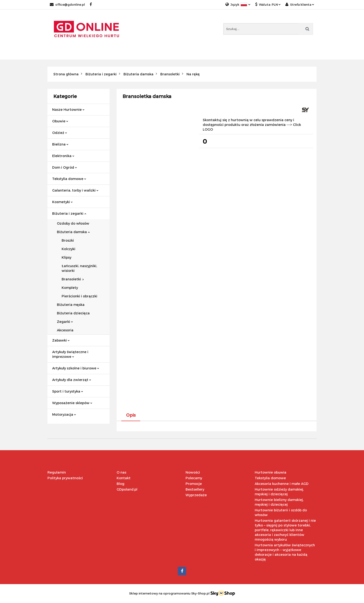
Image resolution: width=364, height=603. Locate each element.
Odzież (60, 133)
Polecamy (194, 478)
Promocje (194, 484)
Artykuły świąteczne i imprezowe (70, 354)
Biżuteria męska (71, 305)
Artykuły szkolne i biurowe (76, 368)
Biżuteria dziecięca (73, 313)
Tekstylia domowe (69, 179)
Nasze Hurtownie (68, 109)
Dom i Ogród (65, 167)
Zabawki (61, 340)
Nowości (193, 472)
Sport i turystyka (68, 391)
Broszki (68, 240)
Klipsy (66, 257)
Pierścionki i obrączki (79, 296)
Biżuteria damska (73, 232)
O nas (121, 472)
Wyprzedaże (196, 495)
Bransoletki (73, 279)
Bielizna (60, 144)
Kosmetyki (62, 202)
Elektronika (63, 156)
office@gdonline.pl (67, 4)
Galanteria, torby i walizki (75, 190)
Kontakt (124, 478)
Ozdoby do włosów (73, 223)
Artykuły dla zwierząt (72, 380)
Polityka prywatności (65, 478)
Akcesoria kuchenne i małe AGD (282, 484)
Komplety (70, 288)
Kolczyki (68, 249)
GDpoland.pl (127, 489)
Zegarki (65, 322)
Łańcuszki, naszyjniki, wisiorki (79, 268)
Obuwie (60, 121)
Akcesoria (65, 330)
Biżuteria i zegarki (69, 213)
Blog (121, 484)
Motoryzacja (64, 414)
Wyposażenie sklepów (72, 403)
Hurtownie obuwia (271, 472)
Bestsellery (195, 489)
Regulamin (57, 472)
